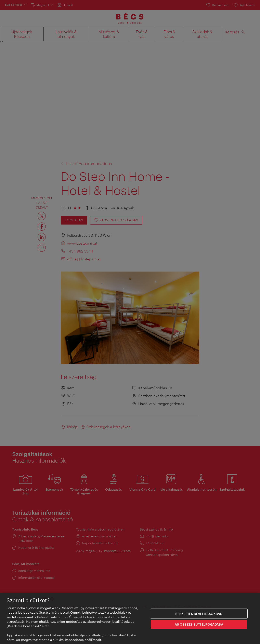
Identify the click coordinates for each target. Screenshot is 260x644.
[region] (130, 618)
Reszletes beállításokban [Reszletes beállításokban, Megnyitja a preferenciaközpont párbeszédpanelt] (199, 614)
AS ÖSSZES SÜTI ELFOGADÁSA (199, 624)
